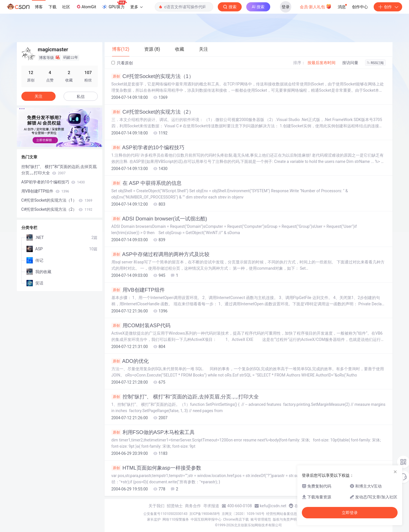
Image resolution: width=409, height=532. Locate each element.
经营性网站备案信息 (282, 514)
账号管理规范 (261, 519)
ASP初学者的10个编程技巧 (148, 148)
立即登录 (350, 513)
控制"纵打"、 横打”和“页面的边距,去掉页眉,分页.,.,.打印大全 (185, 397)
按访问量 (350, 63)
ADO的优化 (130, 361)
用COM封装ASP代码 (141, 326)
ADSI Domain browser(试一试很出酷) (159, 219)
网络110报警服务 (176, 519)
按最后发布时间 (321, 63)
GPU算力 (114, 5)
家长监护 (154, 519)
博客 (39, 7)
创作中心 (360, 7)
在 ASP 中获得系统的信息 (147, 183)
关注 (38, 96)
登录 (286, 7)
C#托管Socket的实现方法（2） (153, 112)
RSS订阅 (375, 63)
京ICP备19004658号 (205, 514)
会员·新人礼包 (316, 6)
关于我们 (156, 506)
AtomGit (86, 7)
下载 (52, 7)
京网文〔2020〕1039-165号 (243, 514)
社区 (66, 7)
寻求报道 (211, 506)
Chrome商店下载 (236, 519)
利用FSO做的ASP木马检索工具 (153, 432)
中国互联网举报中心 (206, 519)
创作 (388, 7)
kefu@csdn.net (273, 506)
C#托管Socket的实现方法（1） (153, 76)
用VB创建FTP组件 (138, 290)
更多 (137, 7)
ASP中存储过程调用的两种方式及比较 (160, 254)
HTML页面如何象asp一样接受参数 (156, 468)
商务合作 (193, 506)
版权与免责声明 (285, 519)
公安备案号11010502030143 (165, 514)
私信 (81, 97)
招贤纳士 (175, 506)
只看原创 (122, 63)
